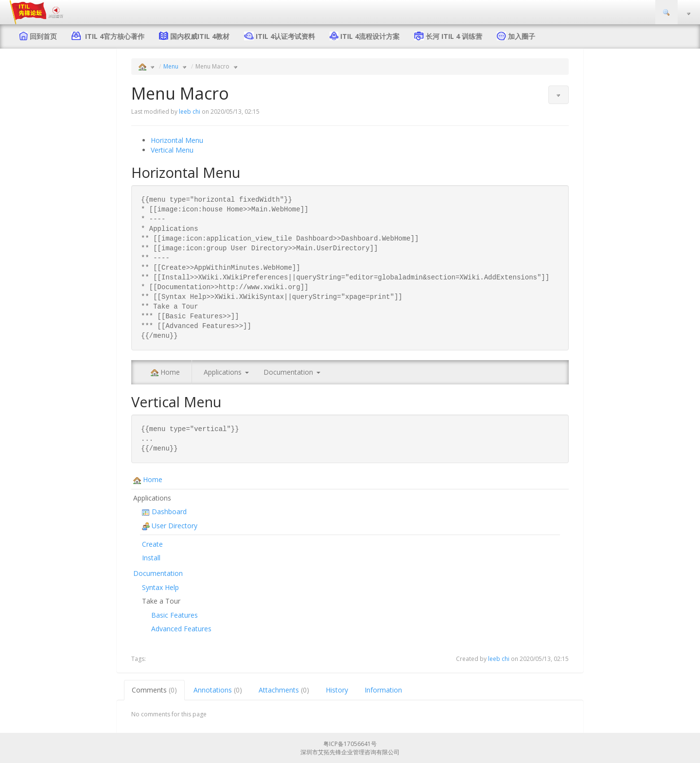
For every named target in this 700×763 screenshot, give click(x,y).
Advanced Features (181, 629)
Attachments (284, 690)
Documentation (288, 372)
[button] (559, 95)
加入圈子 (522, 36)
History (337, 690)
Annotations (218, 690)
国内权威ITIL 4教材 (200, 36)
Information (383, 690)
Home (165, 372)
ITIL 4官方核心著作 (113, 36)
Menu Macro (212, 66)
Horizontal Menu (177, 140)
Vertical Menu (172, 150)
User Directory (170, 526)
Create (152, 544)
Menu (171, 66)
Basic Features (175, 615)
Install (151, 558)
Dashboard (164, 512)
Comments (154, 690)
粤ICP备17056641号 (350, 744)
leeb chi (190, 112)
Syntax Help (160, 587)
